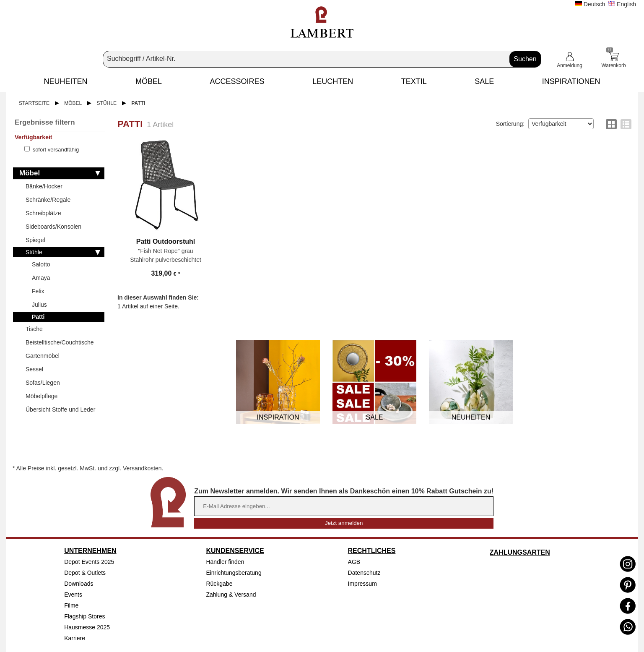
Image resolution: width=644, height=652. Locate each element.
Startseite (34, 103)
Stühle (107, 103)
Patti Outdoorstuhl (166, 241)
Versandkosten (142, 468)
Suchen (525, 59)
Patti (138, 103)
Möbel (73, 103)
